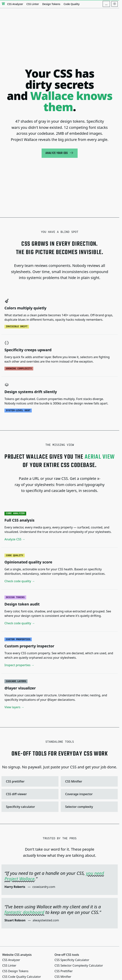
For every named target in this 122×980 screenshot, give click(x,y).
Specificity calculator (30, 807)
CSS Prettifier (64, 971)
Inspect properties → (19, 665)
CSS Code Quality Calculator (22, 977)
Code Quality (71, 4)
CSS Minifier (89, 781)
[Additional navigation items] (106, 4)
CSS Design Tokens (15, 971)
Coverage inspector (89, 794)
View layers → (14, 707)
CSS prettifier (30, 781)
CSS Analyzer (15, 4)
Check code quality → (20, 581)
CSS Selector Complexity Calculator (79, 965)
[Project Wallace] (3, 4)
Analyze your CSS (60, 153)
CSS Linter (33, 4)
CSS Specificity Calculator (72, 960)
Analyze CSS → (15, 539)
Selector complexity (89, 807)
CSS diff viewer (30, 794)
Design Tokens (51, 4)
